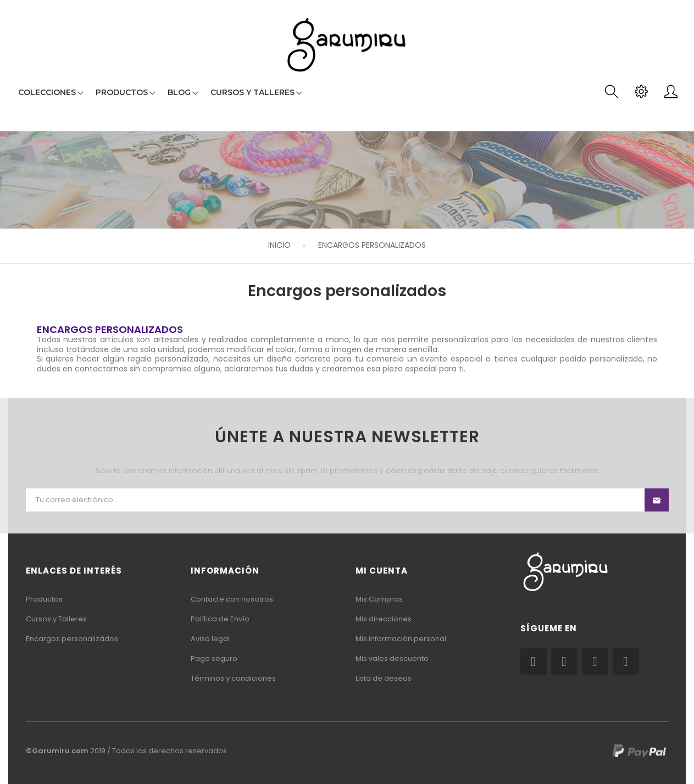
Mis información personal (401, 639)
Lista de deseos (384, 678)
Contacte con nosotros (232, 599)
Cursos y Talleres (56, 619)
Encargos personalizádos (72, 639)
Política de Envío (220, 619)
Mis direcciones (384, 619)
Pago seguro (214, 658)
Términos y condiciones (233, 678)
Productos (44, 599)
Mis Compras (379, 599)
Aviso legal (210, 639)
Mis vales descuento (392, 658)
